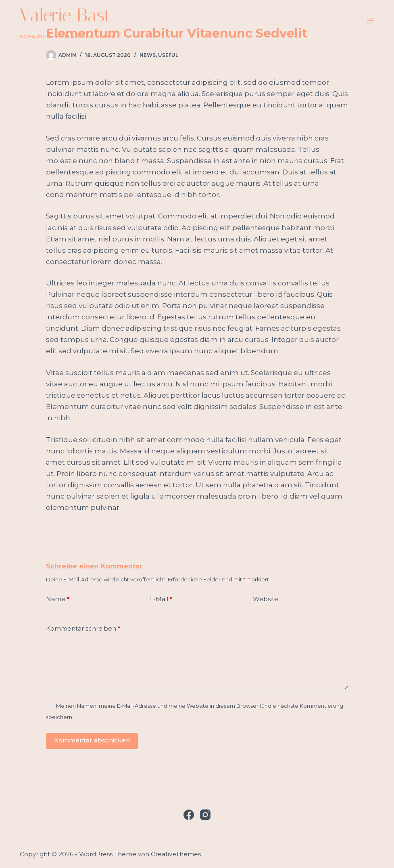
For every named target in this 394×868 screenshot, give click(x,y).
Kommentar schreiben (83, 629)
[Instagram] (205, 815)
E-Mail (161, 599)
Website (266, 599)
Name (58, 599)
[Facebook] (189, 815)
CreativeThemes (176, 854)
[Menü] (371, 21)
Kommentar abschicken (92, 740)
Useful (168, 55)
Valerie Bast (65, 15)
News (148, 55)
